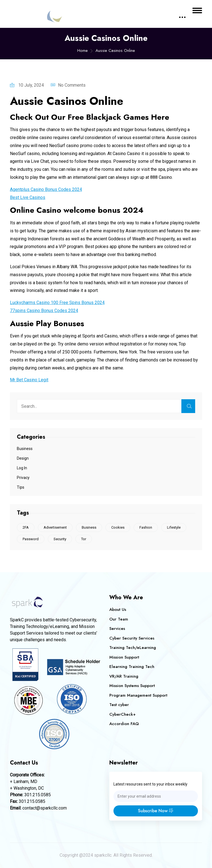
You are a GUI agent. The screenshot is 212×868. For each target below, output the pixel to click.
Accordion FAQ (124, 724)
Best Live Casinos (28, 197)
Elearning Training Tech (132, 667)
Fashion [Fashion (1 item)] (146, 527)
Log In (22, 468)
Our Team (119, 619)
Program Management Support (138, 695)
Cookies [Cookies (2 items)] (118, 527)
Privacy (23, 478)
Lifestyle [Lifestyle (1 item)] (174, 527)
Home (83, 50)
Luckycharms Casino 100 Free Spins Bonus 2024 (57, 303)
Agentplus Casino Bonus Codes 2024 (46, 189)
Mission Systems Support (132, 686)
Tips (21, 487)
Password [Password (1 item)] (31, 539)
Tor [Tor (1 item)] (84, 539)
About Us (118, 609)
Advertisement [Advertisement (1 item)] (55, 527)
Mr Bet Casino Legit (29, 380)
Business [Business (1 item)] (89, 527)
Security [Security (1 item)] (60, 539)
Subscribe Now (156, 811)
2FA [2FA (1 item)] (26, 527)
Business (25, 449)
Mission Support (124, 657)
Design (23, 458)
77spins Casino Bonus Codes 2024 (44, 311)
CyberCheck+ (122, 714)
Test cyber (119, 705)
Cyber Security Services (132, 638)
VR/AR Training (124, 676)
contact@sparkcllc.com (45, 808)
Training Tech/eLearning (133, 648)
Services (117, 629)
